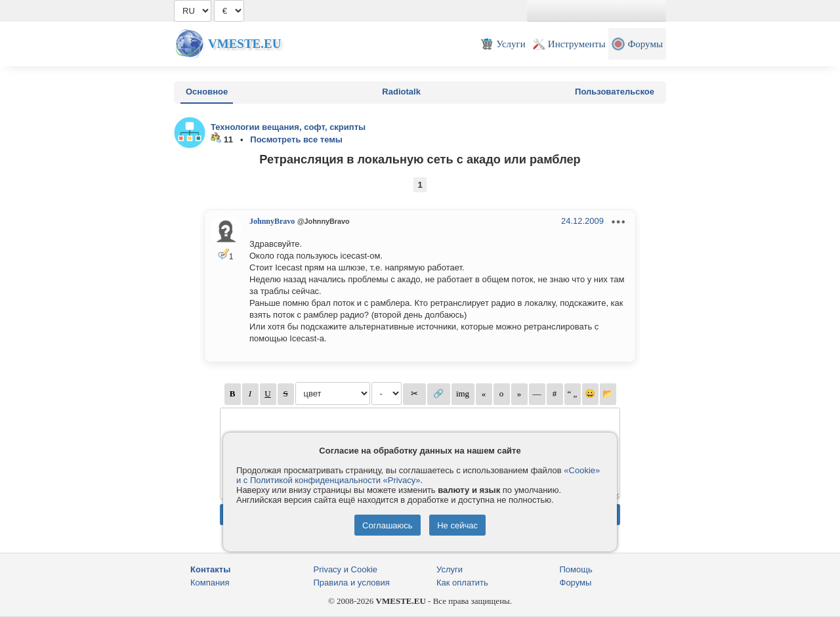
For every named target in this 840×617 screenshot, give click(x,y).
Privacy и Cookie (346, 569)
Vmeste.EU (244, 44)
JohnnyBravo (272, 221)
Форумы (576, 583)
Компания (210, 583)
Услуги (450, 569)
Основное (207, 92)
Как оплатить (462, 583)
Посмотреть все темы (296, 139)
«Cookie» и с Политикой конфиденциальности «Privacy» (418, 475)
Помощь (576, 569)
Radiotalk (401, 92)
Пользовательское (615, 92)
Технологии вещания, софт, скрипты (288, 127)
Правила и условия (352, 583)
